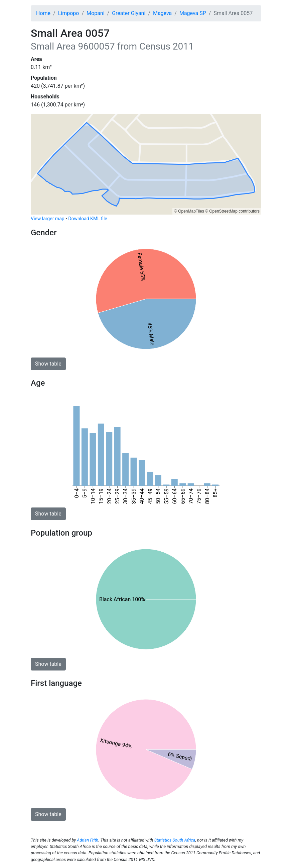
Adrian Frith (88, 840)
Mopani (96, 13)
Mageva (162, 13)
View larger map (48, 219)
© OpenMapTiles (189, 211)
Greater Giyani (129, 13)
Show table (48, 364)
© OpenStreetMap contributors (232, 211)
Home (43, 13)
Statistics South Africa (175, 840)
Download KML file (88, 219)
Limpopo (69, 13)
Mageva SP (193, 13)
